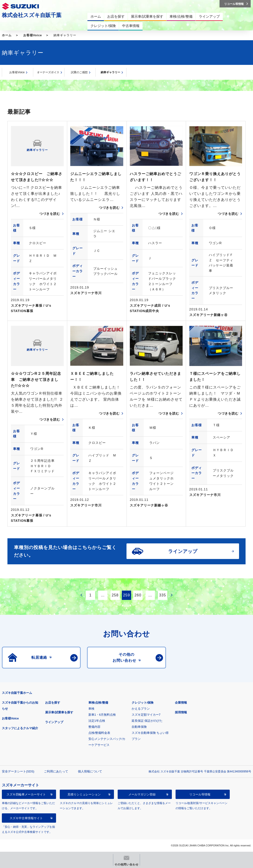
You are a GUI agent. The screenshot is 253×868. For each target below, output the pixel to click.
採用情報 (181, 712)
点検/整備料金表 (99, 733)
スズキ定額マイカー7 (146, 715)
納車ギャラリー (110, 72)
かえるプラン (141, 709)
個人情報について (90, 771)
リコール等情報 (200, 794)
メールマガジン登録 (142, 794)
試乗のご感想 (79, 72)
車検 (91, 709)
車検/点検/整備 (98, 703)
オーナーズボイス (48, 72)
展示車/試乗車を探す (59, 712)
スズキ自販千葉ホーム (17, 693)
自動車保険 (139, 727)
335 (163, 595)
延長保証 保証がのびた (147, 721)
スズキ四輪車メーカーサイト (26, 794)
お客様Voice (33, 35)
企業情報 (181, 703)
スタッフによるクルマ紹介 (20, 728)
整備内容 (94, 727)
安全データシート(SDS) (18, 771)
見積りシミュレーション (84, 794)
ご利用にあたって (56, 771)
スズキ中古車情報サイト (26, 818)
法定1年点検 (97, 721)
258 (115, 595)
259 (126, 595)
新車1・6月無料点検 (102, 715)
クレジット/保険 (143, 703)
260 (138, 595)
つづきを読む (50, 214)
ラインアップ (54, 722)
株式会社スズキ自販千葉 (32, 15)
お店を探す (53, 703)
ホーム (7, 35)
